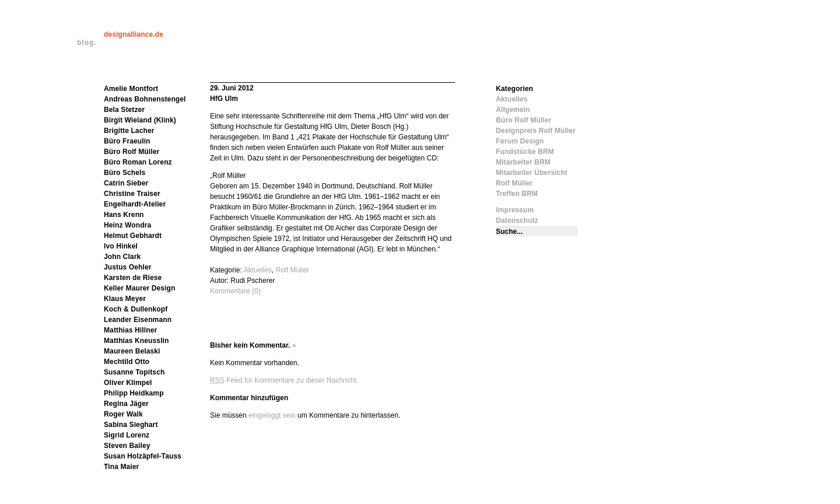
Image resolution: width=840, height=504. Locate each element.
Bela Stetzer (124, 110)
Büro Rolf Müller (132, 152)
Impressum (515, 210)
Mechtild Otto (127, 362)
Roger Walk (123, 414)
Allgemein (513, 110)
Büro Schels (125, 173)
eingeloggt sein (272, 415)
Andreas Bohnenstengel (145, 99)
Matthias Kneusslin (136, 341)
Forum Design (520, 141)
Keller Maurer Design (139, 288)
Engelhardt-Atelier (135, 204)
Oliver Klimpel (128, 383)
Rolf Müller (293, 270)
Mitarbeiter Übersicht (532, 173)
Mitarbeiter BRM (523, 162)
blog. (87, 43)
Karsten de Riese (133, 278)
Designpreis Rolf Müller (536, 131)
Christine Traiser (132, 194)
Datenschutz (517, 220)
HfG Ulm (224, 99)
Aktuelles (258, 270)
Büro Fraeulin (127, 141)
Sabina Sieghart (131, 425)
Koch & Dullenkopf (136, 309)
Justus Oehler (128, 267)
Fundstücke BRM (525, 152)
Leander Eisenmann (138, 320)
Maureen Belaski (132, 351)
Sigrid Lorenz (127, 435)
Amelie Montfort (131, 89)
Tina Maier (121, 467)
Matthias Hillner (130, 330)
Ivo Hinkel (121, 246)
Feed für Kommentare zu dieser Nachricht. (284, 380)
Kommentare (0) (235, 291)
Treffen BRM (517, 194)
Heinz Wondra (127, 225)
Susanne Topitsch (134, 372)
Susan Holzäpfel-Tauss (143, 456)
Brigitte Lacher (129, 131)
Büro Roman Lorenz (138, 162)
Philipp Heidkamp (134, 393)
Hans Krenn (124, 215)
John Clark (122, 257)
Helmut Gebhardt (133, 236)
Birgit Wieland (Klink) (140, 120)
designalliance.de (134, 34)
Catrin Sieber (126, 183)
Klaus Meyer (125, 299)
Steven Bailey (127, 446)
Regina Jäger (126, 404)
